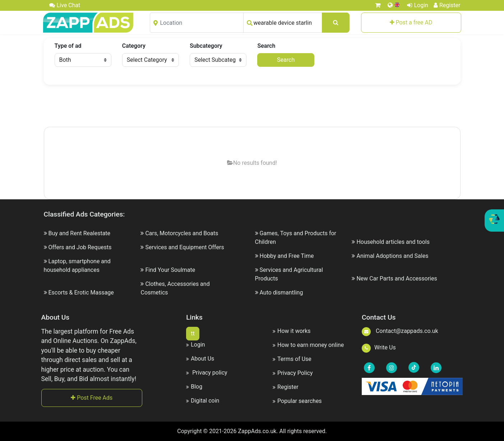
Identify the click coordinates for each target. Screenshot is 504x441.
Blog (194, 387)
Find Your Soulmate (170, 270)
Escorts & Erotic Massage (81, 293)
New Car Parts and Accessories (397, 278)
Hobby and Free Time (286, 256)
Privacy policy (207, 373)
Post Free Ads (92, 398)
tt (193, 333)
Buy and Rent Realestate (79, 233)
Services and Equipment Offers (184, 247)
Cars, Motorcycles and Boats (182, 233)
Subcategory (206, 46)
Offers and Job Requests (80, 247)
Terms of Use (292, 359)
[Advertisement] (252, 106)
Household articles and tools (393, 242)
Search (266, 46)
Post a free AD (411, 22)
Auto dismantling (281, 293)
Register (447, 5)
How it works (292, 331)
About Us (200, 359)
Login (417, 5)
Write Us (379, 347)
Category (134, 46)
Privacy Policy (293, 373)
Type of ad (68, 46)
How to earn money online (308, 345)
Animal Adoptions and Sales (392, 256)
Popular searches (297, 401)
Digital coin (203, 401)
